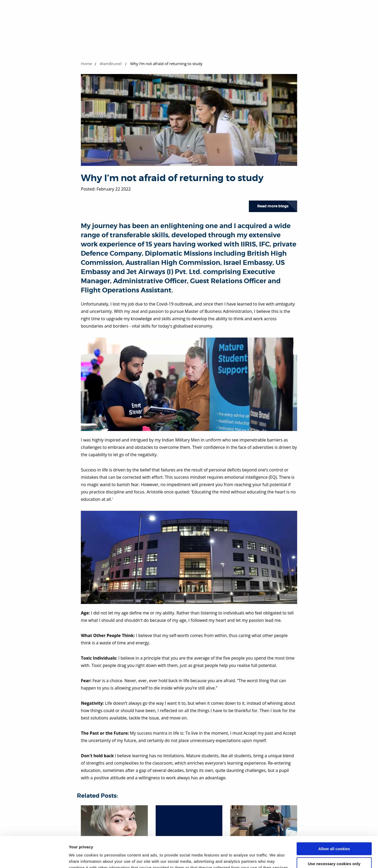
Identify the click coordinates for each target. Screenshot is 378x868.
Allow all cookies (334, 818)
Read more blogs (273, 206)
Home (86, 64)
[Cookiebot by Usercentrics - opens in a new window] (34, 858)
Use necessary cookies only (334, 833)
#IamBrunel (111, 64)
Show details (81, 858)
